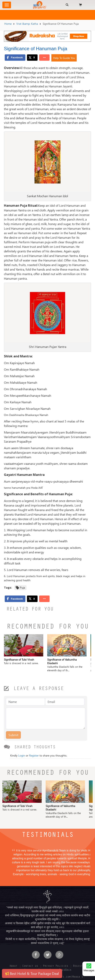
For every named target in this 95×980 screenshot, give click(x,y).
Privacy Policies (55, 966)
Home (8, 24)
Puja (22, 588)
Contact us (30, 966)
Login (22, 755)
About (13, 966)
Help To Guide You (64, 58)
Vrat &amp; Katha (27, 24)
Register (34, 755)
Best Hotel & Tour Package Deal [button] (32, 973)
